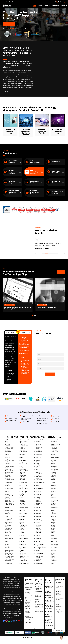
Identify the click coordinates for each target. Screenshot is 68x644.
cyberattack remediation (42, 417)
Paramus (53, 516)
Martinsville (38, 534)
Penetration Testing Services (41, 422)
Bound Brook (39, 504)
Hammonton (54, 450)
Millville (52, 519)
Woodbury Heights (10, 467)
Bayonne (53, 551)
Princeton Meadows (56, 444)
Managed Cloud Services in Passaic (58, 131)
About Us (48, 6)
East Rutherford (39, 490)
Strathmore (23, 555)
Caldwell (22, 560)
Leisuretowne (8, 482)
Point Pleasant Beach (10, 561)
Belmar (22, 475)
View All (61, 271)
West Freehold (54, 441)
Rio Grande (8, 451)
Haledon (38, 444)
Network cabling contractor (60, 591)
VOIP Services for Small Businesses (60, 614)
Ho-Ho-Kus (8, 533)
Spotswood (38, 442)
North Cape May (9, 473)
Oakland (38, 560)
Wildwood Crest (9, 472)
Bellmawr (38, 528)
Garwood (7, 554)
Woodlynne (8, 464)
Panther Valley (9, 519)
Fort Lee (53, 534)
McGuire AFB (23, 466)
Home (34, 6)
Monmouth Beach (9, 481)
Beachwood (39, 525)
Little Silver (23, 479)
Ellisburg (7, 548)
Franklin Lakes (39, 518)
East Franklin (23, 549)
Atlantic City (54, 563)
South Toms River (9, 504)
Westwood (38, 516)
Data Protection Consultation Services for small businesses (49, 602)
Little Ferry (38, 509)
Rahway (53, 524)
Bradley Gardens (55, 458)
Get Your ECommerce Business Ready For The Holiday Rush (23, 307)
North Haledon (39, 448)
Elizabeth (53, 560)
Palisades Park (54, 500)
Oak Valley (8, 488)
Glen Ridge (23, 543)
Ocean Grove (8, 470)
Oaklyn (7, 528)
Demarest (23, 454)
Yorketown (23, 510)
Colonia (53, 484)
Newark (53, 565)
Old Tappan (23, 497)
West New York (55, 546)
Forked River (23, 450)
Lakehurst (7, 447)
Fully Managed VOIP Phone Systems (59, 610)
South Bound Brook (10, 557)
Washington (54, 467)
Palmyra (22, 533)
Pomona (22, 537)
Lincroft (22, 507)
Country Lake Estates (10, 513)
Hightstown (23, 469)
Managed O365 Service (57, 423)
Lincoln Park (38, 500)
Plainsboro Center (10, 448)
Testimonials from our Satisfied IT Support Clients (29, 593)
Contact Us (64, 6)
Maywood (38, 485)
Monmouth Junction (10, 461)
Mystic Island (39, 452)
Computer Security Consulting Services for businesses (48, 594)
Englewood (54, 521)
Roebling (7, 522)
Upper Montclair (39, 536)
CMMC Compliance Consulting (26, 420)
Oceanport (23, 476)
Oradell (22, 564)
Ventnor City (39, 496)
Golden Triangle (9, 540)
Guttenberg (39, 519)
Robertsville (38, 540)
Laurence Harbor (24, 513)
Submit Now (50, 374)
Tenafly (53, 460)
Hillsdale (38, 506)
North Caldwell (24, 515)
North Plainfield (55, 502)
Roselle (53, 503)
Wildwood (23, 460)
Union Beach (23, 470)
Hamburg (7, 476)
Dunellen (22, 534)
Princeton (53, 527)
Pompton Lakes (39, 513)
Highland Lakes (24, 464)
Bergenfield (54, 518)
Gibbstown (8, 515)
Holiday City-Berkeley (41, 549)
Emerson (22, 548)
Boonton (38, 473)
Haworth (7, 493)
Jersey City (54, 564)
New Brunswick (54, 548)
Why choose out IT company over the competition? (29, 586)
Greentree (38, 524)
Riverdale (7, 536)
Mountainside (24, 527)
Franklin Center (24, 493)
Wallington (38, 531)
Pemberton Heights (10, 454)
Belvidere (7, 509)
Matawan (38, 461)
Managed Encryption (41, 415)
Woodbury (38, 493)
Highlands (23, 445)
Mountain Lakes (9, 545)
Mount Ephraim (9, 565)
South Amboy (39, 478)
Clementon (23, 461)
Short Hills (38, 563)
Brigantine (38, 463)
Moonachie (8, 445)
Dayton (22, 545)
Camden (53, 555)
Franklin (53, 531)
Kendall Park (39, 479)
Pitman (37, 469)
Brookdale (38, 494)
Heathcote (23, 512)
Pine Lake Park (39, 451)
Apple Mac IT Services (11, 415)
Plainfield (53, 542)
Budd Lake (38, 491)
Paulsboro (23, 491)
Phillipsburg (54, 457)
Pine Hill (37, 507)
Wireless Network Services (60, 605)
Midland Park (23, 536)
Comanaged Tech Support (39, 585)
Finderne (22, 499)
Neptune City (8, 567)
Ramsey (53, 464)
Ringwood (38, 554)
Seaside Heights (9, 463)
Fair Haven (23, 478)
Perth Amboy (54, 543)
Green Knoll (23, 516)
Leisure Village (9, 560)
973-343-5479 (9, 2)
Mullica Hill (7, 502)
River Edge (38, 530)
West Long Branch (25, 558)
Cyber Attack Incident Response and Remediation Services (49, 615)
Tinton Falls (54, 478)
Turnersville (8, 510)
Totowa (37, 510)
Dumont (53, 479)
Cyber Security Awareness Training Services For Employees (50, 629)
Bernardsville (23, 546)
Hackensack (54, 540)
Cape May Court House (26, 441)
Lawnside (7, 455)
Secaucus (53, 504)
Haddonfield (39, 527)
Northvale (23, 455)
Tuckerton (8, 491)
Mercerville (38, 557)
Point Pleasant (54, 491)
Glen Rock (38, 537)
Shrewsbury (8, 531)
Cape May (8, 499)
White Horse (39, 458)
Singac (7, 543)
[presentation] (36, 254)
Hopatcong (54, 454)
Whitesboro (8, 452)
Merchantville (8, 507)
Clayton (38, 467)
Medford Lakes (9, 524)
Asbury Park (54, 469)
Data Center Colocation (57, 417)
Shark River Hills (9, 484)
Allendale (23, 522)
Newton (37, 545)
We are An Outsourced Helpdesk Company (28, 613)
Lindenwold (54, 475)
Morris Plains (23, 503)
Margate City (24, 494)
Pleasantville (54, 497)
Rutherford (54, 487)
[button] (44, 254)
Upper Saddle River (40, 441)
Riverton (7, 444)
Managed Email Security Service (27, 416)
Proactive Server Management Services (39, 589)
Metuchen (53, 461)
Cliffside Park (54, 515)
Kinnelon (38, 497)
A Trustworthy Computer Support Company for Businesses (28, 605)
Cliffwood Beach (9, 457)
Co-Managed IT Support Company (29, 599)
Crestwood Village (25, 565)
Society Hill (8, 500)
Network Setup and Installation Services (59, 587)
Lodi (52, 510)
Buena (7, 551)
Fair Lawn (53, 530)
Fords (52, 466)
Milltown (22, 530)
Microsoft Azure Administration (55, 420)
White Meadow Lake (41, 484)
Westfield (53, 522)
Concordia (8, 494)
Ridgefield (38, 521)
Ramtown (23, 506)
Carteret (53, 507)
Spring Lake (8, 460)
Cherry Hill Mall (54, 452)
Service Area (55, 6)
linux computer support (11, 419)
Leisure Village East (10, 506)
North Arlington (55, 470)
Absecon (38, 472)
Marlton (37, 488)
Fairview (53, 455)
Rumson (22, 521)
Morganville (23, 463)
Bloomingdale (24, 563)
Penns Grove (23, 448)
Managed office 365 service (39, 593)
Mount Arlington (24, 490)
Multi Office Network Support (11, 422)
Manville (37, 502)
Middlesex (38, 567)
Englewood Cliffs (24, 472)
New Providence (40, 565)
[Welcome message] (61, 637)
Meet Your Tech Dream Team (29, 626)
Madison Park (23, 557)
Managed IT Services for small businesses (38, 605)
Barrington (23, 518)
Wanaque (38, 539)
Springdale (53, 447)
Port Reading (8, 521)
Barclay (7, 546)
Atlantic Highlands (10, 552)
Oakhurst (7, 518)
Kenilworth (23, 567)
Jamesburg (23, 496)
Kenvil (6, 469)
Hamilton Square (40, 546)
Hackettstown (39, 482)
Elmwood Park (54, 494)
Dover (52, 482)
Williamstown (54, 463)
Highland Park (54, 442)
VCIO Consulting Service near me (39, 615)
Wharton (22, 504)
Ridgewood (54, 513)
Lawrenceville (8, 527)
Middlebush (8, 441)
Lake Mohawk (39, 475)
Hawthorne (54, 490)
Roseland (23, 485)
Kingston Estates (24, 509)
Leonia (37, 476)
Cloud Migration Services (42, 424)
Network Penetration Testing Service (49, 608)
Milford (7, 442)
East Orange (54, 549)
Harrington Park (24, 447)
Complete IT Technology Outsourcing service (38, 599)
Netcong (7, 475)
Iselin (52, 485)
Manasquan (23, 482)
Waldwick (38, 499)
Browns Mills (38, 515)
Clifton (53, 557)
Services (41, 6)
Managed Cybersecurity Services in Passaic (26, 132)
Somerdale (23, 473)
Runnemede (39, 445)
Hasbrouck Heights (40, 548)
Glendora (23, 451)
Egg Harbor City (9, 530)
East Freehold (24, 452)
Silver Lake (8, 542)
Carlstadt (23, 502)
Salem (22, 467)
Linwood (22, 519)
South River (54, 472)
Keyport (22, 531)
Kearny (53, 536)
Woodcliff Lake (24, 487)
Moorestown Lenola (56, 445)
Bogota (37, 447)
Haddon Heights (24, 540)
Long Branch (54, 525)
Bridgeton (53, 533)
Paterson (53, 561)
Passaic (53, 554)
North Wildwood (9, 512)
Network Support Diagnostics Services (60, 601)
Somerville (38, 551)
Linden (52, 537)
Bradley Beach (9, 539)
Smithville (23, 539)
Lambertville (8, 516)
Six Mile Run (8, 458)
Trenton (53, 567)
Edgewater (38, 561)
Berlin (22, 542)
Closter (37, 454)
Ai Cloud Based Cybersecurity (25, 423)
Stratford (23, 528)
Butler (22, 551)
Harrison (53, 496)
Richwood (7, 525)
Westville (7, 537)
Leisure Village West (10, 497)
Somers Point (39, 503)
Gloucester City (39, 522)
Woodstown (8, 534)
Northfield (23, 561)
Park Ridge (38, 466)
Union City (53, 552)
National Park (8, 466)
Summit (53, 506)
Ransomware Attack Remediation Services (49, 622)
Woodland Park (39, 555)
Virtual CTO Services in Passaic (10, 131)
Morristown (54, 493)
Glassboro (53, 499)
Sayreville (53, 539)
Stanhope (8, 485)
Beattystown (8, 563)
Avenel (53, 488)
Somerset (53, 512)
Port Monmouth (9, 490)
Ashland (38, 450)
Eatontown (38, 552)
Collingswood (54, 448)
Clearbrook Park (9, 450)
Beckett (22, 458)
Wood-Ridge (39, 481)
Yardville (22, 524)
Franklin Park (54, 451)
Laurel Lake (8, 487)
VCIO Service (9, 417)
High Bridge (8, 496)
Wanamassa (23, 442)
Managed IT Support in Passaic (42, 131)
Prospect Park (24, 488)
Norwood (23, 481)
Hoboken (53, 545)
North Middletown (9, 479)
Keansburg (38, 487)
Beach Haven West (10, 503)
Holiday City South (10, 555)
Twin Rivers (23, 525)
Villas (37, 470)
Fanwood (23, 554)
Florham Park (39, 533)
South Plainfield (55, 509)
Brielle (22, 444)
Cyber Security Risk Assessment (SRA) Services (50, 587)
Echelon (37, 542)
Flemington (8, 564)
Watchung (23, 500)
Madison (53, 481)
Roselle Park (38, 564)
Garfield (53, 528)
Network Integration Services (58, 596)
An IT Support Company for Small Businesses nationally (28, 620)
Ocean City (38, 512)
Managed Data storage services (39, 611)
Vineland (53, 558)
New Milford (54, 473)
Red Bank (38, 543)
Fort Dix (22, 552)
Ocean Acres (54, 476)
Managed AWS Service (57, 415)
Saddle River (8, 478)
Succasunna (39, 455)
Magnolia (7, 549)
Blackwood (23, 457)
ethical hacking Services (42, 419)
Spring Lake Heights (10, 558)
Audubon (38, 460)
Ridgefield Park (39, 558)
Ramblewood (24, 484)
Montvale (38, 457)
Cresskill (38, 464)
